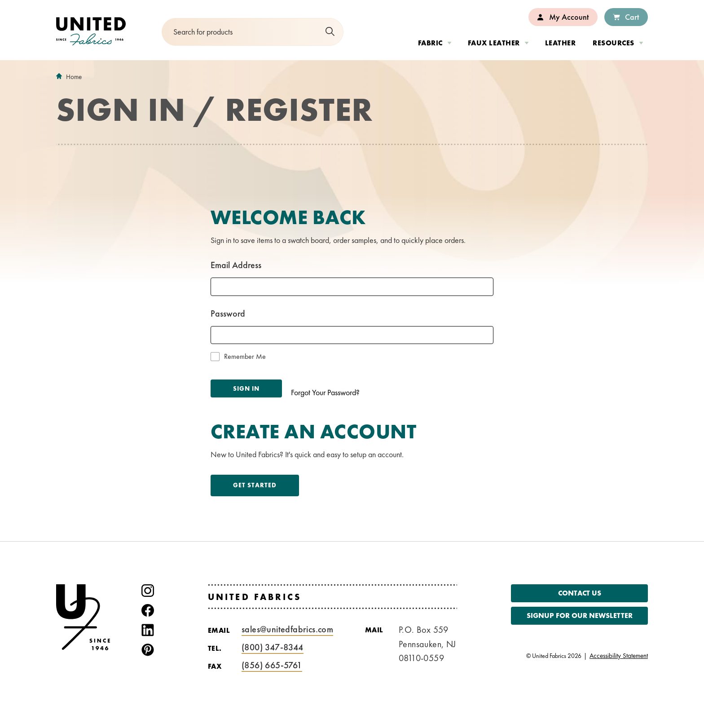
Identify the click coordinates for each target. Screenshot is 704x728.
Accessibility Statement (619, 656)
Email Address (236, 265)
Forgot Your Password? (325, 392)
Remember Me (245, 357)
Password (228, 313)
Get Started (255, 485)
